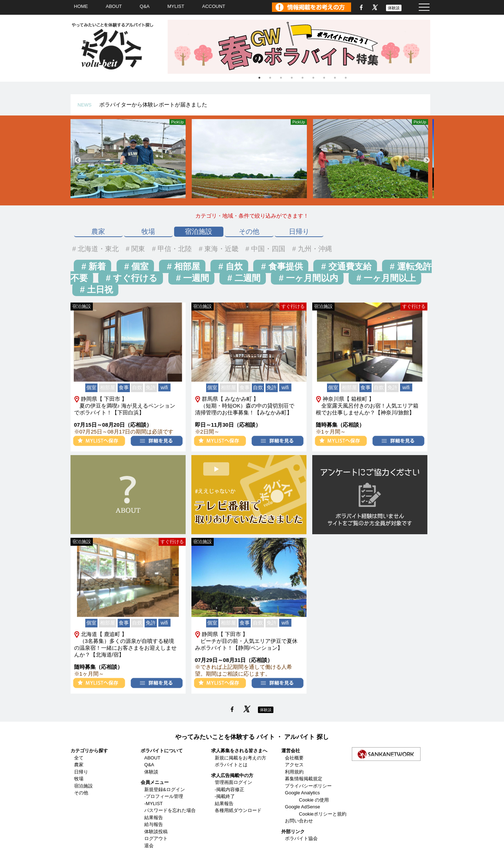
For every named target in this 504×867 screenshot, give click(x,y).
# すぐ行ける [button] (131, 278)
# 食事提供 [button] (281, 266)
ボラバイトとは (231, 765)
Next (427, 160)
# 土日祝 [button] (96, 289)
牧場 (148, 231)
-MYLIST (153, 804)
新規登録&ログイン (165, 789)
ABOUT (114, 6)
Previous (78, 160)
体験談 (394, 8)
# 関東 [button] (134, 249)
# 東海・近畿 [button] (218, 249)
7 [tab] (324, 78)
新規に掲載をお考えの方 (240, 758)
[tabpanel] (303, 47)
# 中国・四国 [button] (264, 249)
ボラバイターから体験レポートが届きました (153, 105)
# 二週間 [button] (243, 278)
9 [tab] (346, 78)
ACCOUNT (214, 6)
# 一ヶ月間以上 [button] (385, 278)
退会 (149, 846)
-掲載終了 (225, 796)
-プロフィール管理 (164, 796)
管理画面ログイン (233, 782)
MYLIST (176, 6)
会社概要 (294, 758)
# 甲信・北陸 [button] (171, 249)
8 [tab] (335, 78)
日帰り (299, 231)
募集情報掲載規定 (304, 779)
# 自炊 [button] (229, 266)
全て (79, 758)
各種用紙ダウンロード (238, 810)
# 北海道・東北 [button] (95, 249)
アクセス (294, 765)
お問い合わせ (299, 821)
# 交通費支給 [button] (345, 266)
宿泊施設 (199, 231)
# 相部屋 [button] (182, 266)
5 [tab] (303, 78)
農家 (98, 231)
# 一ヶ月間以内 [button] (307, 278)
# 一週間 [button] (192, 278)
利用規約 (294, 772)
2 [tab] (270, 78)
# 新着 (93, 266)
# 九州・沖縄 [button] (311, 249)
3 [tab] (281, 78)
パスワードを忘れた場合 (170, 810)
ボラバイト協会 (301, 838)
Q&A (144, 6)
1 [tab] (259, 78)
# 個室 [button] (135, 266)
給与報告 (154, 824)
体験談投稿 (156, 832)
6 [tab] (313, 78)
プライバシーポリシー (308, 786)
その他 (249, 231)
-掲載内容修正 (230, 789)
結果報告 (154, 818)
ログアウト (156, 838)
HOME (81, 6)
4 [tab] (292, 78)
